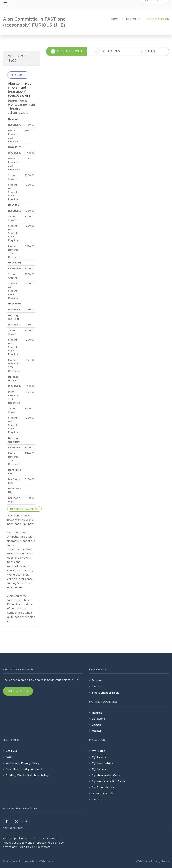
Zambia (97, 725)
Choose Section (158, 19)
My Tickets (99, 757)
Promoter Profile (103, 793)
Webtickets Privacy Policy (23, 763)
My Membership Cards (106, 775)
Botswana (99, 719)
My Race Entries (102, 763)
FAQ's (9, 757)
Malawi (96, 731)
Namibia (97, 713)
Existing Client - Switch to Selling (27, 775)
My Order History (103, 787)
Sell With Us (18, 691)
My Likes (97, 686)
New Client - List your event (24, 769)
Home (115, 19)
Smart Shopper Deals (106, 692)
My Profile (99, 751)
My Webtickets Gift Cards (108, 781)
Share (17, 75)
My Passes (99, 769)
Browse (97, 680)
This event (133, 19)
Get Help (11, 751)
